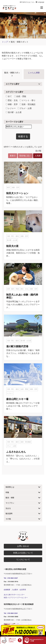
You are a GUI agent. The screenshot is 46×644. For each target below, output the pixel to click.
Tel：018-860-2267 (11, 578)
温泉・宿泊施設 (28, 104)
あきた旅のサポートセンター (14, 595)
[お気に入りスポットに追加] (38, 165)
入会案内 (15, 590)
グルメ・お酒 (25, 108)
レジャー (11, 108)
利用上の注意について (23, 553)
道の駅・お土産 (14, 112)
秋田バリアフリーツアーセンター (16, 598)
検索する (23, 136)
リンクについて (23, 560)
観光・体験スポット (12, 74)
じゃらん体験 (34, 73)
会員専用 (23, 590)
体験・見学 (12, 104)
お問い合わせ (23, 546)
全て (9, 96)
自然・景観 (20, 96)
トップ (5, 42)
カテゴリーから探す (15, 92)
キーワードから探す (15, 122)
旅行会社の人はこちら (27, 2)
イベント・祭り (28, 100)
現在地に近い (25, 156)
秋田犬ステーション (17, 193)
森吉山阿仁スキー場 (17, 399)
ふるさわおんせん (16, 452)
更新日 (13, 156)
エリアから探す (13, 84)
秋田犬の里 (12, 246)
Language (40, 2)
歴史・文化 (12, 100)
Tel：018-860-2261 (11, 613)
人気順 (38, 156)
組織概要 (7, 590)
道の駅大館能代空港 (17, 346)
